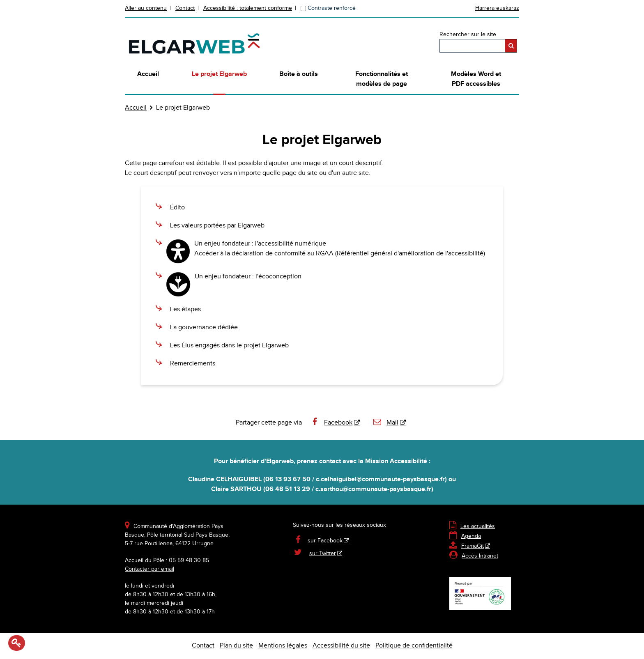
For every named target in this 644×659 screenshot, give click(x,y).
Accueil (148, 74)
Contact (185, 8)
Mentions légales (283, 646)
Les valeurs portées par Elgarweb (217, 226)
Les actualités (472, 526)
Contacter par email (149, 569)
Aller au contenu (146, 8)
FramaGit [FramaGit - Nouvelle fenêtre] (467, 546)
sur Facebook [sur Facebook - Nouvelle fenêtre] (325, 541)
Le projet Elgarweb (219, 74)
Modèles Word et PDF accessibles (476, 79)
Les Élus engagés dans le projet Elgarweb (229, 346)
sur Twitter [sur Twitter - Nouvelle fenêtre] (323, 553)
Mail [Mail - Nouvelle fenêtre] (386, 423)
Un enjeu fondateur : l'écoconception (248, 277)
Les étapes (185, 309)
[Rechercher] (511, 46)
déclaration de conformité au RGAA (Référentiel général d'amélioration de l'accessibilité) (358, 254)
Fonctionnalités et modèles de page (382, 79)
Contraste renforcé (332, 8)
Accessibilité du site (341, 646)
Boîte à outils (299, 74)
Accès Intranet (480, 556)
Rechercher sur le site (468, 34)
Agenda (465, 536)
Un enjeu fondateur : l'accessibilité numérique (260, 244)
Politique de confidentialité (414, 646)
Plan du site (236, 646)
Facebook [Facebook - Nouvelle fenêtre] (331, 423)
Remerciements (193, 364)
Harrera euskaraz (497, 8)
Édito (177, 208)
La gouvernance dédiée (204, 327)
